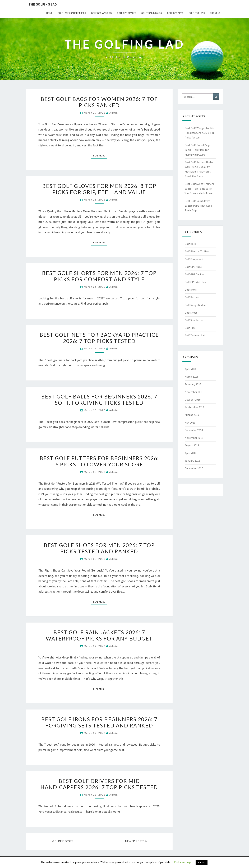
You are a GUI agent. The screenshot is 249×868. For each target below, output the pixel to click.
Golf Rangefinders (195, 305)
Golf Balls (191, 244)
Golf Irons (191, 290)
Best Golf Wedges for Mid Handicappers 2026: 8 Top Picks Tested (200, 133)
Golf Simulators (194, 320)
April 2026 (191, 369)
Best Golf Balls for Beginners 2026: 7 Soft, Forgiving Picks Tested (99, 400)
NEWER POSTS (136, 841)
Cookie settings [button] (183, 862)
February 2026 (193, 384)
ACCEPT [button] (202, 862)
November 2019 (194, 392)
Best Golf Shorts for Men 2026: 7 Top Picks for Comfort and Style (99, 276)
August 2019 (192, 415)
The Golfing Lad (43, 4)
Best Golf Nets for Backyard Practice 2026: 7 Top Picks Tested (99, 338)
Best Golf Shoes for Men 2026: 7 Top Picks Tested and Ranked (99, 548)
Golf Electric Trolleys (197, 251)
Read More (100, 155)
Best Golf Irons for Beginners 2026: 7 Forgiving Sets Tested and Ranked (99, 722)
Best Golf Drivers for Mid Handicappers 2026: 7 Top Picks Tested (99, 784)
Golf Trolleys (197, 13)
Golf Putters (192, 297)
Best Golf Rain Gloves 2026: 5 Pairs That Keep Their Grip (198, 206)
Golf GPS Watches (101, 13)
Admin (114, 113)
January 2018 (192, 461)
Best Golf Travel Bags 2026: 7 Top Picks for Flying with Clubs (197, 150)
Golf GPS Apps (175, 13)
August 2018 (192, 445)
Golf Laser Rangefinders (72, 13)
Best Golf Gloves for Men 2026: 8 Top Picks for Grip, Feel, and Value (99, 189)
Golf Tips (190, 328)
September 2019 (194, 407)
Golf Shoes (191, 313)
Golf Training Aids (152, 13)
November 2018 (194, 438)
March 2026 (191, 377)
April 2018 (191, 453)
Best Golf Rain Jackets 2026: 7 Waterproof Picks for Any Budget (99, 635)
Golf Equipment (194, 259)
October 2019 (193, 400)
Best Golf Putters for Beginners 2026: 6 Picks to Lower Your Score (99, 461)
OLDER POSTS (63, 841)
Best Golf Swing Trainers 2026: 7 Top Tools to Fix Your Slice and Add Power (199, 188)
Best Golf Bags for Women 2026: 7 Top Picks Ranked (99, 102)
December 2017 (194, 468)
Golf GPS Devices (126, 13)
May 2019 (190, 423)
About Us (215, 13)
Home (49, 13)
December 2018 (194, 430)
